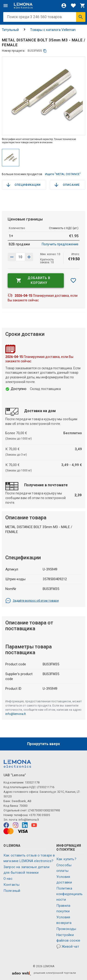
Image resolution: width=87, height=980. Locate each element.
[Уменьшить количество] (29, 257)
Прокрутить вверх (43, 744)
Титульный (10, 30)
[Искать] (81, 17)
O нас (8, 879)
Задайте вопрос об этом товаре (32, 601)
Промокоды (66, 929)
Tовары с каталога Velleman (53, 30)
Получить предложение (60, 244)
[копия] (45, 51)
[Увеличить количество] (12, 257)
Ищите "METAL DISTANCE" (63, 174)
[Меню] (6, 6)
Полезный (12, 891)
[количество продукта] (20, 257)
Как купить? (66, 859)
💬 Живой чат (68, 947)
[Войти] (64, 6)
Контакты (11, 885)
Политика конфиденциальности (69, 894)
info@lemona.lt (16, 714)
